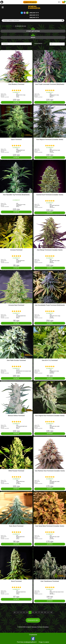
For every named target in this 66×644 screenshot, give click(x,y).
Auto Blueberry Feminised (16, 84)
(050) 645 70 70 (34, 13)
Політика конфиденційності (27, 642)
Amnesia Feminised (16, 250)
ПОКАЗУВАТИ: (38, 44)
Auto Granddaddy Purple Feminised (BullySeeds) (50, 305)
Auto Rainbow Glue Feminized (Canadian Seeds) (50, 471)
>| (51, 612)
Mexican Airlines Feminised (16, 416)
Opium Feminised (16, 139)
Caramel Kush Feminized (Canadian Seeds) (50, 195)
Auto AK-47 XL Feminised (50, 360)
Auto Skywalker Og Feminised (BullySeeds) (16, 195)
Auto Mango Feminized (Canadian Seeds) (50, 250)
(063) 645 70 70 (34, 15)
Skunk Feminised (16, 581)
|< (15, 612)
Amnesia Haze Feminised (16, 305)
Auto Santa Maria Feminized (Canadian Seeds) (50, 526)
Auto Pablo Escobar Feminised (16, 360)
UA (59, 2)
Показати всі (33, 620)
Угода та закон (44, 642)
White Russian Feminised (16, 471)
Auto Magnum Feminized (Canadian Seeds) (50, 139)
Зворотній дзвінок (30, 2)
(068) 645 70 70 (34, 17)
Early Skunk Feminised (16, 526)
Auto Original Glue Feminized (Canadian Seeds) (50, 416)
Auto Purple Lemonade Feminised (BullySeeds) (50, 84)
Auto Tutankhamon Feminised (50, 581)
